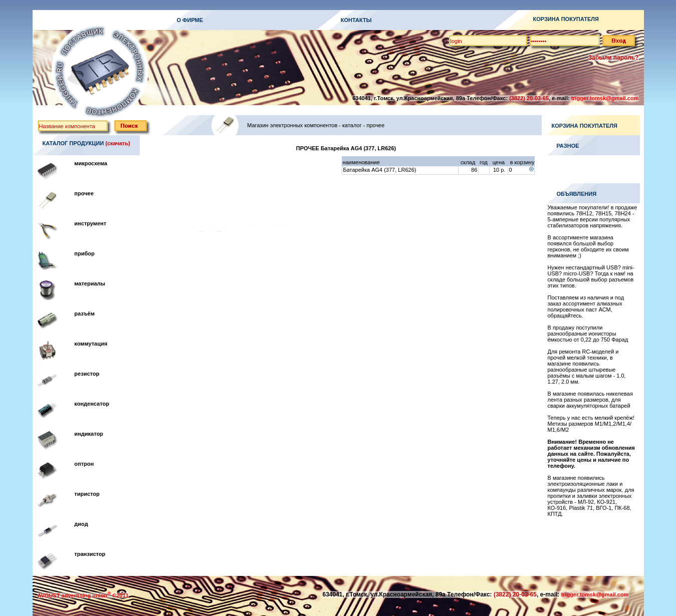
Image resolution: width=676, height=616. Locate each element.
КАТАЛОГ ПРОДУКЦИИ (73, 143)
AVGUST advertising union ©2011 (83, 595)
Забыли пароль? (614, 58)
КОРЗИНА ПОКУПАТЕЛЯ (566, 19)
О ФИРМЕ (190, 20)
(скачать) (118, 143)
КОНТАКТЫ (356, 20)
